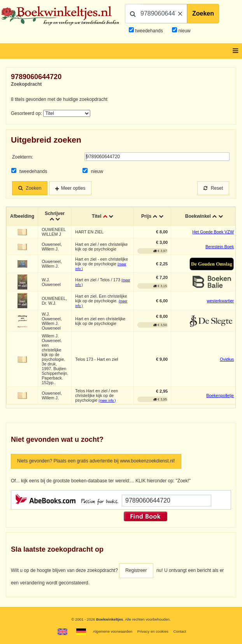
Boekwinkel (198, 216)
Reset (213, 188)
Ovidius (227, 359)
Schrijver (55, 213)
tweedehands (149, 31)
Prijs (146, 216)
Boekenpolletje (220, 395)
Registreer (136, 570)
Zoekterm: (23, 157)
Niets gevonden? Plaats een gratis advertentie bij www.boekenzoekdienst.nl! (96, 461)
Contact (180, 631)
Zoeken (203, 13)
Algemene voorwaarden (113, 631)
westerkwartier (221, 301)
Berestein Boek (220, 247)
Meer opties (73, 188)
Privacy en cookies (153, 631)
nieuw (184, 31)
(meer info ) (107, 401)
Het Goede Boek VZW (213, 232)
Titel (96, 216)
